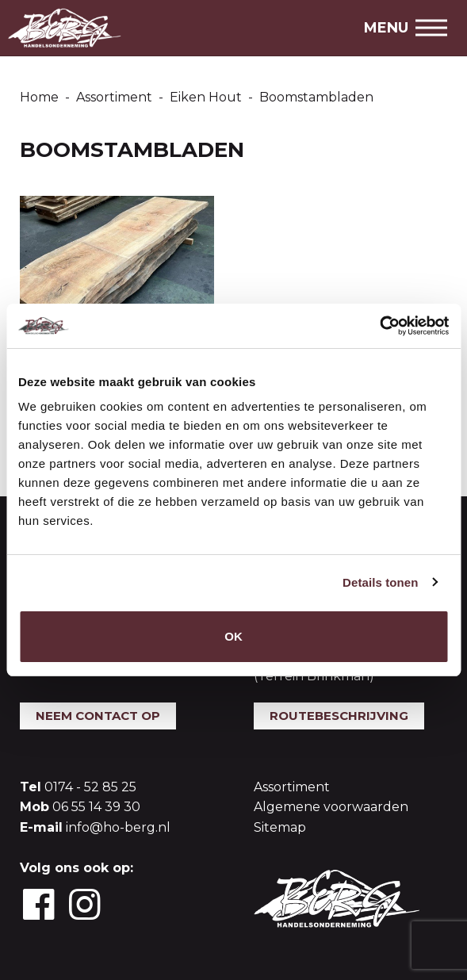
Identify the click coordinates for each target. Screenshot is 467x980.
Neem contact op (98, 716)
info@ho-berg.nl (118, 827)
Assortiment (292, 787)
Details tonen (380, 582)
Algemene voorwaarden (331, 807)
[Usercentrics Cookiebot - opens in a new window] (379, 326)
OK (233, 636)
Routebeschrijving (339, 716)
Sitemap (280, 827)
